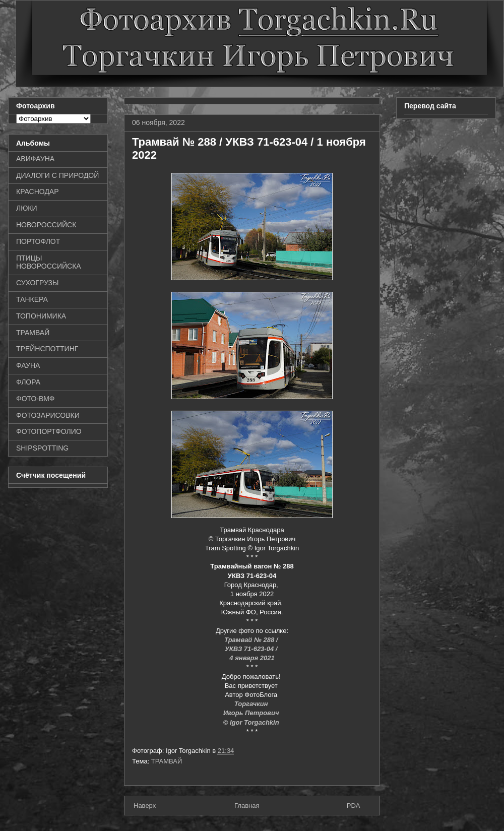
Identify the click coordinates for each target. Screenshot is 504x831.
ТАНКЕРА (32, 299)
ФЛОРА (28, 382)
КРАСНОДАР (38, 191)
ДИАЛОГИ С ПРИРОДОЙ (57, 175)
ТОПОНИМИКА (41, 316)
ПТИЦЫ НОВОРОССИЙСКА (49, 262)
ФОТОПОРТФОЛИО (49, 431)
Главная (247, 806)
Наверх (145, 806)
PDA (354, 806)
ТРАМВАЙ (167, 761)
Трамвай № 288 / (252, 640)
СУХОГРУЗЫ (37, 283)
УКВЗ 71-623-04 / (252, 649)
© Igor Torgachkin (252, 722)
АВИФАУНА (35, 159)
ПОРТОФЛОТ (38, 241)
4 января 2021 (252, 658)
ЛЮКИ (27, 208)
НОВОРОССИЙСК (46, 225)
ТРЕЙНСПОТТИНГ (47, 349)
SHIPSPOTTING (42, 448)
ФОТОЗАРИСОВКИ (48, 415)
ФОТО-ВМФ (36, 399)
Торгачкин (252, 704)
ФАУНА (28, 365)
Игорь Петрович (252, 713)
